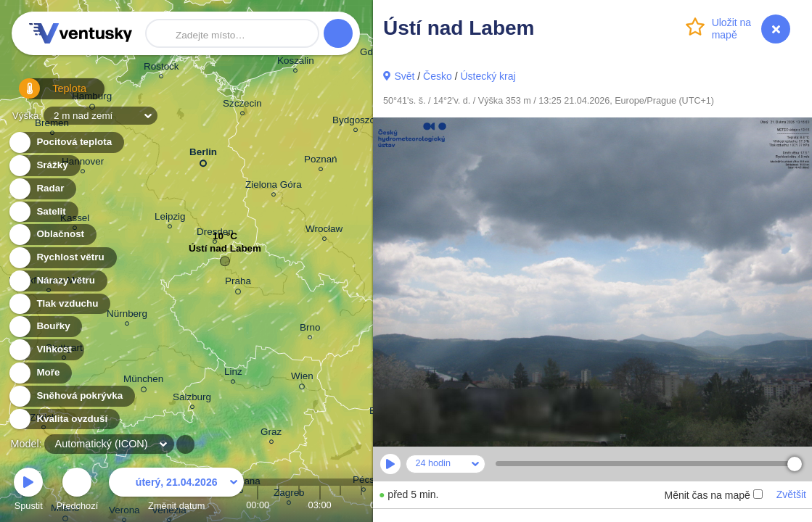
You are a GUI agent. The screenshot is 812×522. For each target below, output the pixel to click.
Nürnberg (127, 316)
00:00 (258, 505)
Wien (302, 378)
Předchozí (78, 491)
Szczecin (242, 105)
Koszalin (296, 63)
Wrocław (324, 231)
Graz (271, 434)
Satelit (43, 212)
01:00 (279, 505)
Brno (310, 330)
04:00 (340, 505)
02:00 (299, 505)
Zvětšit (791, 494)
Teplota (45, 94)
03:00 (320, 505)
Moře (40, 373)
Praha (238, 283)
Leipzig (170, 219)
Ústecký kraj (488, 76)
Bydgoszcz (356, 122)
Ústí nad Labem (225, 252)
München (143, 381)
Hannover (83, 163)
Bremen (52, 125)
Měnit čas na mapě (713, 495)
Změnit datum (176, 491)
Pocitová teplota (66, 142)
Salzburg (192, 399)
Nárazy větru (57, 281)
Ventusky (78, 33)
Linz (233, 374)
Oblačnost (52, 235)
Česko (438, 76)
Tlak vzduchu (59, 304)
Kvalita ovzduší (63, 419)
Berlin (203, 155)
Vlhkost (46, 350)
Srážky (44, 166)
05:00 (361, 505)
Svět (404, 76)
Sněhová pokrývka (71, 396)
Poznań (321, 161)
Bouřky (45, 327)
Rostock (161, 69)
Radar (42, 189)
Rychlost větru (62, 258)
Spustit (28, 491)
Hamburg (92, 99)
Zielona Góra (274, 187)
